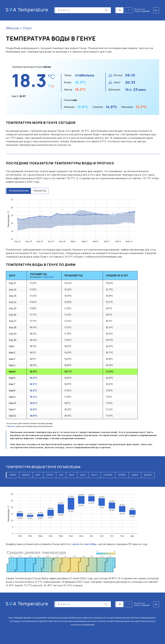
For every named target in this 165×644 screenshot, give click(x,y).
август (94, 475)
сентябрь (108, 475)
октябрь (122, 475)
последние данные (19, 191)
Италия (12, 29)
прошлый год (41, 191)
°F (129, 10)
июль (83, 475)
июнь (72, 475)
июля (76, 545)
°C (120, 10)
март (38, 475)
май (61, 475)
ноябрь (135, 475)
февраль (26, 475)
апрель (50, 475)
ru (156, 604)
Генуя (27, 29)
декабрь (148, 475)
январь (13, 475)
